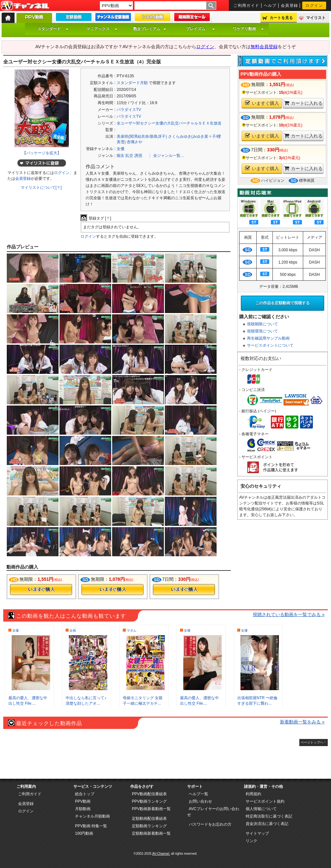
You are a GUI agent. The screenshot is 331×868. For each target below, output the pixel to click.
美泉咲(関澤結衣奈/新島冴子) (142, 136)
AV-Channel (25, 6)
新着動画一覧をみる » (302, 722)
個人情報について (261, 809)
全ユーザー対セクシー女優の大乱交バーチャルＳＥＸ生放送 (169, 123)
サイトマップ (257, 833)
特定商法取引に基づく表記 (269, 816)
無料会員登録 (264, 47)
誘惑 (138, 156)
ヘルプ (270, 5)
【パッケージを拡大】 (42, 153)
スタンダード (53, 29)
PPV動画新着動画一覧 (151, 809)
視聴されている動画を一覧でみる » (289, 614)
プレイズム (200, 29)
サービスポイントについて (270, 345)
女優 (121, 149)
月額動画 (83, 809)
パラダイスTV (129, 110)
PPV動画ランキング (149, 801)
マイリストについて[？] (41, 188)
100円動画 (84, 833)
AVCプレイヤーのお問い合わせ (213, 812)
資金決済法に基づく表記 (267, 824)
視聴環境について (262, 331)
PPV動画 (83, 801)
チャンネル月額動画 (92, 816)
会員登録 (290, 5)
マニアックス (102, 29)
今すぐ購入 (41, 590)
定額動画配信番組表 (149, 819)
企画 (73, 630)
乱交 (129, 156)
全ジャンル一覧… (169, 156)
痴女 (121, 156)
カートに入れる (303, 103)
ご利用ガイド (246, 5)
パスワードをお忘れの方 (210, 824)
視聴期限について (262, 324)
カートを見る (281, 18)
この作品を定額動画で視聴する (283, 303)
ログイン (314, 5)
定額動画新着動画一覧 (151, 833)
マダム (132, 630)
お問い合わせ (200, 801)
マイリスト (316, 18)
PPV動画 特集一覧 (91, 826)
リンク (251, 841)
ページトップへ (312, 742)
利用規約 (253, 794)
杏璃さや (134, 142)
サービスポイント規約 (265, 801)
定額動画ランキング (149, 826)
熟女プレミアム (150, 29)
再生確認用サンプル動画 (268, 338)
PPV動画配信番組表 (149, 794)
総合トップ (85, 794)
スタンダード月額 (132, 83)
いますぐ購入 (262, 103)
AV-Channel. (161, 854)
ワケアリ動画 (248, 29)
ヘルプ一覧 (198, 794)
